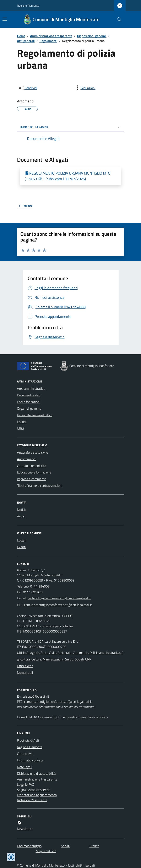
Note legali (25, 767)
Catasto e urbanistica (32, 466)
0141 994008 (40, 586)
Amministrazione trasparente (51, 36)
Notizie (22, 510)
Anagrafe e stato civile (32, 452)
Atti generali (26, 41)
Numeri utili (25, 673)
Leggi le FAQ (26, 784)
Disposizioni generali (92, 36)
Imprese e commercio (32, 479)
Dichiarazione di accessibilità (36, 773)
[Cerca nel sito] (117, 19)
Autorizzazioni (27, 459)
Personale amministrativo (35, 415)
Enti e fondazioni (29, 402)
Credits (94, 846)
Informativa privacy (30, 760)
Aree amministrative (31, 388)
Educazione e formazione (34, 472)
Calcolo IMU (25, 754)
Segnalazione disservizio (34, 790)
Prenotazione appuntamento (37, 795)
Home (21, 36)
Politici (21, 422)
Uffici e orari (25, 666)
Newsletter (25, 829)
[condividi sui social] (28, 88)
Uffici (20, 428)
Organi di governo (29, 408)
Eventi (21, 547)
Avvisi (21, 516)
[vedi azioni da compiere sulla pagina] (85, 88)
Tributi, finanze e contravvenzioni (40, 486)
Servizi (66, 846)
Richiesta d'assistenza (32, 800)
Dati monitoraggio (29, 846)
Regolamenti (48, 41)
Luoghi (22, 540)
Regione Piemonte (28, 5)
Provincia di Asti (28, 740)
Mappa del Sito (46, 851)
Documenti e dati (29, 395)
